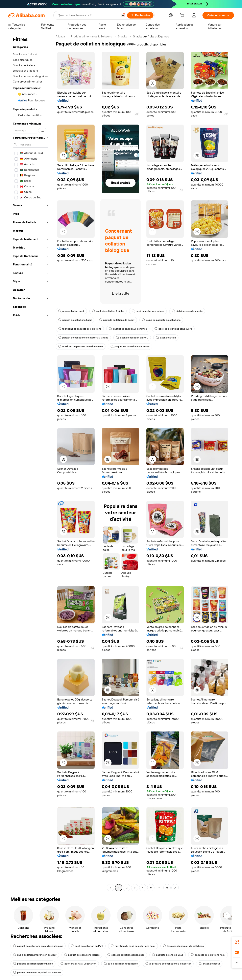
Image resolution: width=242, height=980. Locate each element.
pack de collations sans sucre (173, 329)
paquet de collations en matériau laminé (83, 338)
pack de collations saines (148, 311)
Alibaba (60, 36)
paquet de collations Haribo (82, 955)
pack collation (166, 338)
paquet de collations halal (75, 320)
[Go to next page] (175, 888)
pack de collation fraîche (108, 311)
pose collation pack (71, 311)
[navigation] (31, 463)
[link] (237, 942)
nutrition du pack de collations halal (81, 347)
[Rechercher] (140, 15)
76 (167, 888)
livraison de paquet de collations (183, 946)
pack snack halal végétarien (78, 964)
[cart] (183, 16)
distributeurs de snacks (187, 311)
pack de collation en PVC (132, 338)
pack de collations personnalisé (33, 964)
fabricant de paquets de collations (80, 329)
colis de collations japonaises (126, 955)
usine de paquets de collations (161, 320)
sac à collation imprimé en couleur (35, 955)
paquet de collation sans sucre (130, 347)
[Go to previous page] (111, 888)
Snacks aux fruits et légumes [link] (151, 36)
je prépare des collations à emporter (168, 964)
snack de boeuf (209, 964)
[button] (123, 15)
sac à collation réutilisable (121, 964)
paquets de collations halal (208, 955)
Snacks (123, 36)
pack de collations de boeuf (117, 320)
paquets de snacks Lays (168, 955)
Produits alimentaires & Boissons (91, 36)
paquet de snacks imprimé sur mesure (37, 973)
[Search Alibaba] (88, 15)
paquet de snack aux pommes (128, 329)
